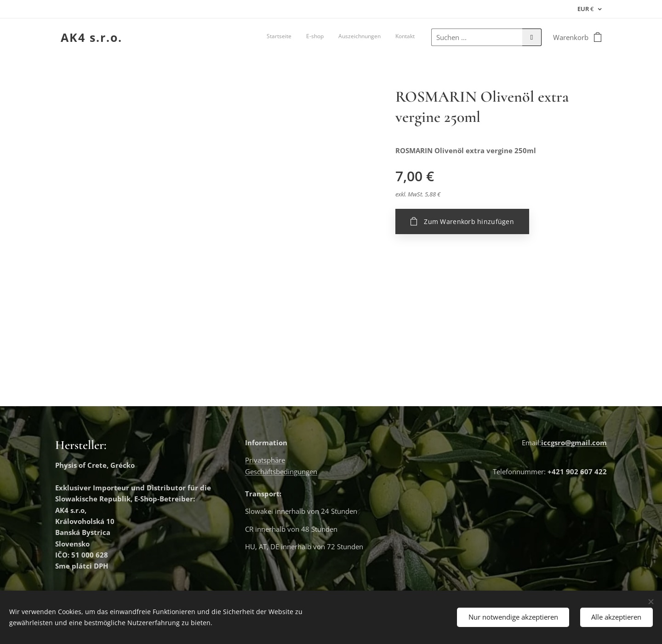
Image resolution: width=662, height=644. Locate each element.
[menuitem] (373, 37)
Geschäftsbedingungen (281, 471)
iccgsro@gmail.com (574, 443)
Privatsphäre (265, 460)
